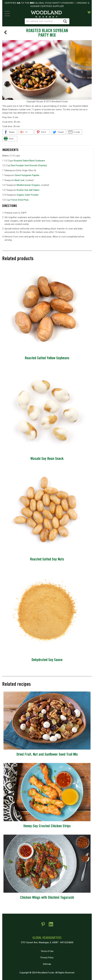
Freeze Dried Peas (20, 200)
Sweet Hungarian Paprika (27, 175)
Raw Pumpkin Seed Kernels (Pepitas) (29, 165)
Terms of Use (47, 951)
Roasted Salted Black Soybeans (29, 161)
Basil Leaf (20, 180)
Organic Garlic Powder (28, 195)
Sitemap (47, 964)
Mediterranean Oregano (28, 185)
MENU (7, 13)
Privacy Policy (47, 958)
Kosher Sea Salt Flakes (28, 190)
